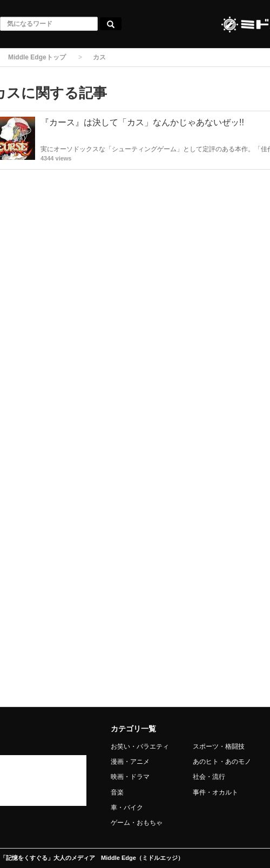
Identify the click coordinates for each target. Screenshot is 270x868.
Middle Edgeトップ (37, 57)
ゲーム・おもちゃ (137, 823)
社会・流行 (209, 777)
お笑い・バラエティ (140, 746)
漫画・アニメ (130, 762)
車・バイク (127, 808)
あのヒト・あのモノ (222, 762)
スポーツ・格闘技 (219, 746)
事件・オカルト (215, 792)
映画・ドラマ (130, 777)
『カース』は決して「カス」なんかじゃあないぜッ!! (142, 122)
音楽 (117, 792)
